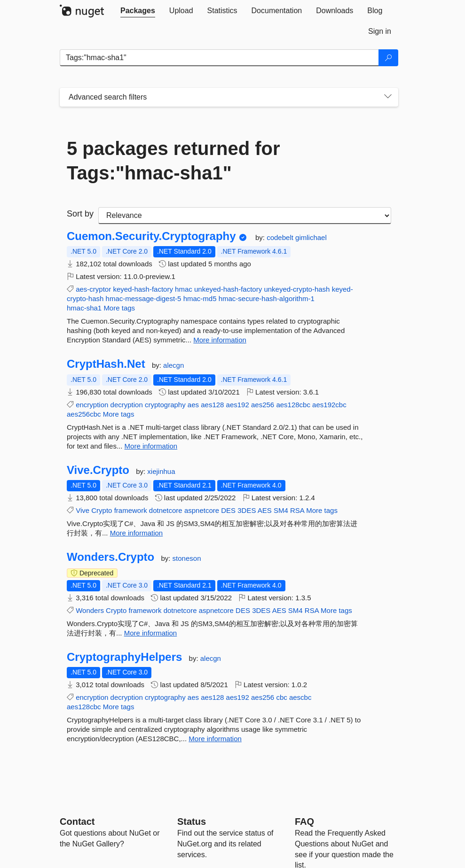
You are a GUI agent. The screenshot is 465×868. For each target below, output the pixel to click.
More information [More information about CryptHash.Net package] (151, 446)
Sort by (80, 214)
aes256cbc (84, 414)
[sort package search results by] (245, 216)
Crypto (102, 510)
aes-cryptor (93, 289)
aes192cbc (329, 405)
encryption (92, 405)
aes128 (212, 405)
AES (265, 510)
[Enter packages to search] (219, 58)
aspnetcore (202, 510)
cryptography (165, 405)
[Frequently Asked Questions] (304, 821)
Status (192, 821)
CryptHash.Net (106, 364)
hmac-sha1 (84, 308)
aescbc (300, 697)
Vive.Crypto (98, 470)
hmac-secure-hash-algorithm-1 (267, 298)
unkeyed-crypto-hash (297, 289)
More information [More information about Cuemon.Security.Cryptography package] (220, 340)
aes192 (238, 405)
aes (193, 405)
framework (131, 510)
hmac (184, 289)
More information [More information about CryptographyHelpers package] (215, 739)
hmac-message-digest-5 (144, 298)
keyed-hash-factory (143, 289)
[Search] (388, 58)
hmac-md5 (200, 298)
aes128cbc (293, 405)
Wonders (90, 610)
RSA (297, 510)
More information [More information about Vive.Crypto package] (137, 533)
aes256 (263, 405)
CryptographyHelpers (124, 657)
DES (228, 510)
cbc (281, 697)
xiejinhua (161, 471)
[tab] (138, 11)
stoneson (187, 558)
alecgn (173, 365)
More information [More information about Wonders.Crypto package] (151, 633)
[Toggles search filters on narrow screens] (388, 97)
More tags (119, 308)
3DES (247, 510)
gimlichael (311, 237)
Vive (83, 510)
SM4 (281, 510)
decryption (127, 405)
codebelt (281, 237)
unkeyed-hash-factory (228, 289)
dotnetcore (166, 510)
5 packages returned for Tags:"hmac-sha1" (173, 161)
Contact (77, 821)
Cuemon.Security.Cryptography (151, 236)
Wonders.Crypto (110, 557)
